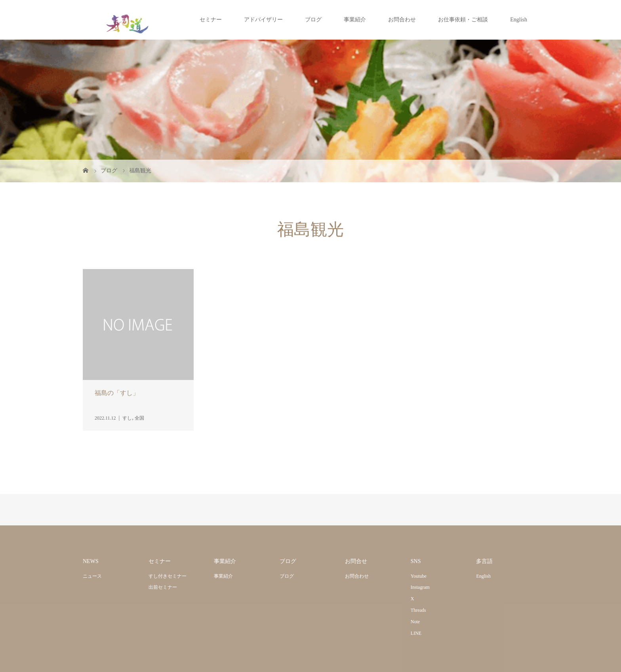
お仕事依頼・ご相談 (463, 20)
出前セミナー (163, 587)
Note (415, 622)
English (519, 20)
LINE (416, 633)
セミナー (211, 20)
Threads (418, 610)
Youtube (419, 576)
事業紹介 (355, 20)
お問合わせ (402, 20)
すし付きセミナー (168, 576)
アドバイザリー (263, 20)
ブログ (313, 20)
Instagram (420, 587)
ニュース (92, 576)
